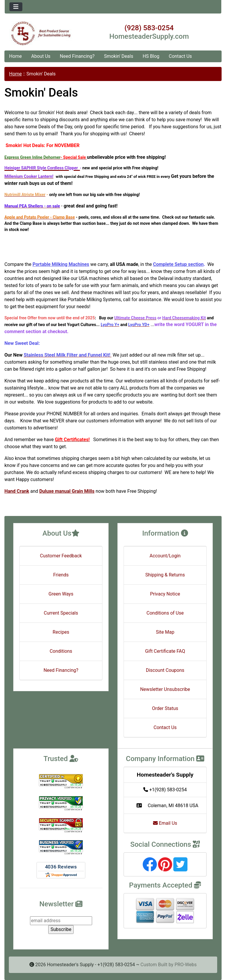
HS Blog (151, 56)
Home (15, 56)
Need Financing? (77, 56)
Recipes (61, 632)
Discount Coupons (165, 670)
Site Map (165, 632)
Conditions (61, 651)
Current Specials (61, 613)
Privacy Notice (165, 594)
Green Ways (61, 594)
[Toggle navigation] (16, 7)
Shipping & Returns (165, 575)
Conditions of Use (165, 613)
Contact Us (181, 56)
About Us (41, 56)
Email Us (165, 823)
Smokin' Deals (118, 56)
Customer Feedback (61, 556)
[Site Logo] (41, 33)
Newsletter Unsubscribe (165, 689)
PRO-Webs (186, 965)
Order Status (165, 708)
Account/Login (165, 556)
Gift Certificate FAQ (165, 651)
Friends (61, 575)
